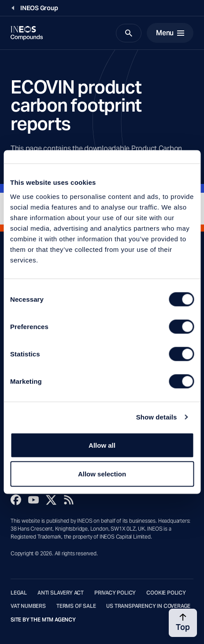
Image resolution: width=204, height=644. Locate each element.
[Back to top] (183, 623)
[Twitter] (51, 500)
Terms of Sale (76, 606)
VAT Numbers (28, 606)
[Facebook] (16, 500)
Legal (19, 593)
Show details (157, 417)
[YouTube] (33, 500)
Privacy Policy (115, 593)
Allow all (102, 445)
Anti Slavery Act (61, 593)
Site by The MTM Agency (43, 620)
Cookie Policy (166, 593)
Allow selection (102, 474)
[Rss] (69, 500)
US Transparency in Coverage (148, 606)
